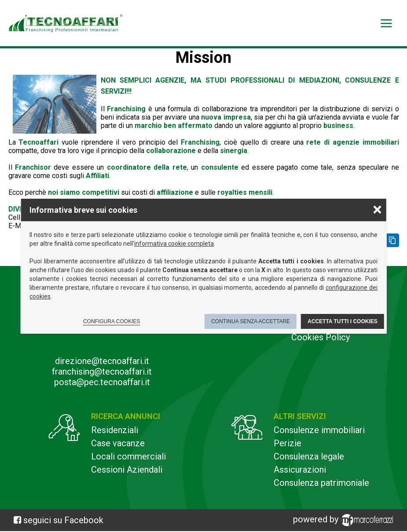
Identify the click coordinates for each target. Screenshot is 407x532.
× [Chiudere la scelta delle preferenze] (377, 209)
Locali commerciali (128, 456)
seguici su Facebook (63, 520)
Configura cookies (112, 321)
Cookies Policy (321, 337)
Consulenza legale (309, 456)
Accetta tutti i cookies (343, 321)
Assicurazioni (300, 470)
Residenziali (115, 430)
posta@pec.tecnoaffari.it (102, 382)
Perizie (288, 443)
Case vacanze (118, 443)
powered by (345, 520)
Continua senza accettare (251, 321)
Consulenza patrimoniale (321, 483)
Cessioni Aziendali (127, 470)
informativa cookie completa (174, 244)
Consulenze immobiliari (319, 430)
